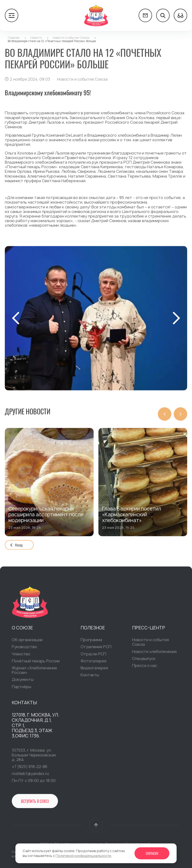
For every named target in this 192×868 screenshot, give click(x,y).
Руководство (24, 649)
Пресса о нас (145, 668)
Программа (91, 642)
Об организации (27, 642)
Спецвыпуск (144, 661)
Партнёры (22, 689)
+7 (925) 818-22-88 (29, 769)
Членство (21, 656)
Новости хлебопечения (154, 654)
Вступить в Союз (35, 804)
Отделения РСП (96, 649)
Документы (23, 682)
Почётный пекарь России (36, 663)
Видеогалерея (94, 670)
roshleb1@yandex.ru (30, 776)
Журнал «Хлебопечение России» (34, 673)
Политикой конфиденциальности (83, 856)
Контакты (90, 677)
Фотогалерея (93, 663)
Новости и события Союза (150, 645)
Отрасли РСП (93, 656)
